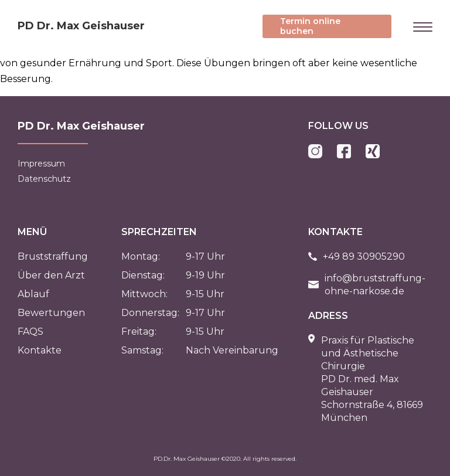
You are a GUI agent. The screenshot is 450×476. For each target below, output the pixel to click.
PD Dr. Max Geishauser (81, 26)
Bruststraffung (53, 256)
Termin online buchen (310, 26)
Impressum (41, 164)
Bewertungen (51, 313)
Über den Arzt (51, 275)
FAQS (30, 331)
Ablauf (33, 294)
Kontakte (40, 350)
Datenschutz (44, 179)
